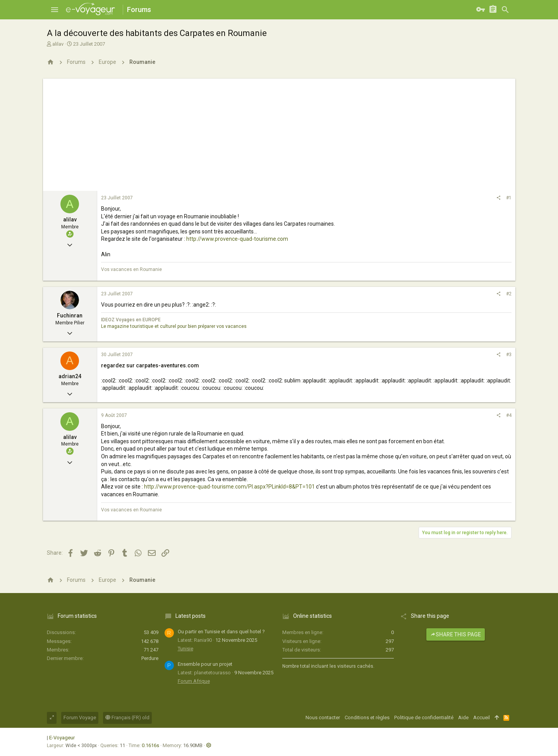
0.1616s (150, 745)
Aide (463, 717)
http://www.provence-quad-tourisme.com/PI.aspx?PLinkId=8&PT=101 (229, 487)
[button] (55, 10)
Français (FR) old (127, 717)
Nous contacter (323, 717)
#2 (509, 294)
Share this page (456, 634)
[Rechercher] (505, 10)
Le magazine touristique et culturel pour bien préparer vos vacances (174, 326)
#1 (509, 198)
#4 (509, 415)
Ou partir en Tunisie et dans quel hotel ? (221, 632)
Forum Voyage (80, 717)
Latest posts (191, 616)
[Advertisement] (279, 133)
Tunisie (185, 649)
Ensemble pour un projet (205, 664)
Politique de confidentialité (424, 717)
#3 (509, 355)
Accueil (482, 717)
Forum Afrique (194, 681)
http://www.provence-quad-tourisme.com (237, 239)
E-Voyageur (62, 738)
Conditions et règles (367, 717)
